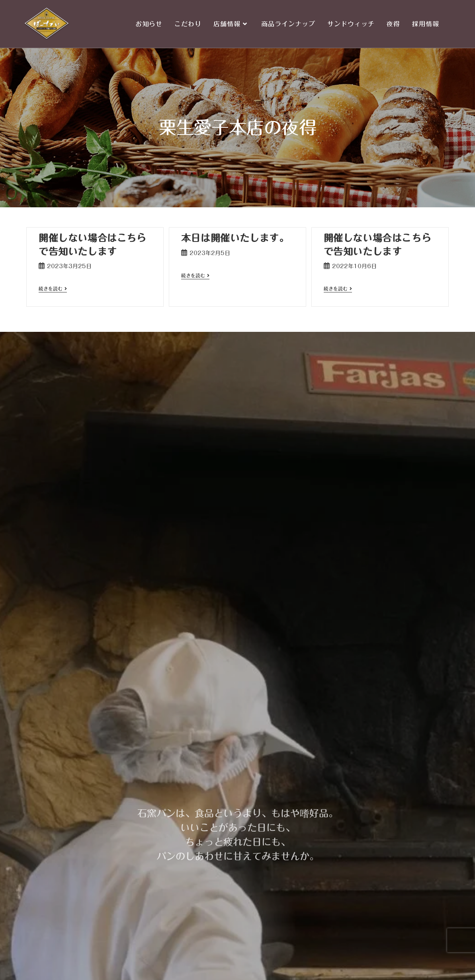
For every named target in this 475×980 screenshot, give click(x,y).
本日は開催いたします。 (235, 238)
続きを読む (53, 288)
